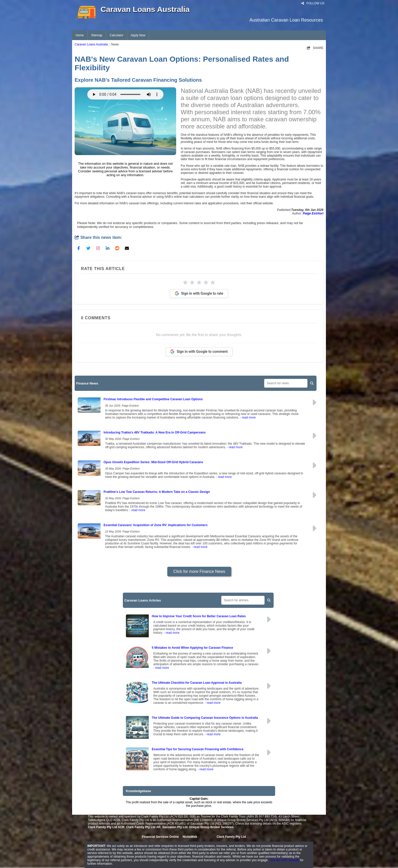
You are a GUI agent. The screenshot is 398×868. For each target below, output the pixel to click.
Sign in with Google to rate (199, 293)
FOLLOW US (313, 3)
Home (80, 35)
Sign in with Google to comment (199, 352)
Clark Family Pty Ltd (231, 837)
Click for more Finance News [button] (199, 571)
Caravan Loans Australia (91, 44)
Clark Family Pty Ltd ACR (106, 827)
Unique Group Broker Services (211, 827)
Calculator (117, 35)
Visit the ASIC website (284, 860)
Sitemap (97, 35)
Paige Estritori (313, 213)
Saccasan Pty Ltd (175, 827)
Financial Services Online (160, 837)
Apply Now (138, 35)
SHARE (315, 48)
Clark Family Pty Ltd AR (143, 827)
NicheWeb (190, 837)
